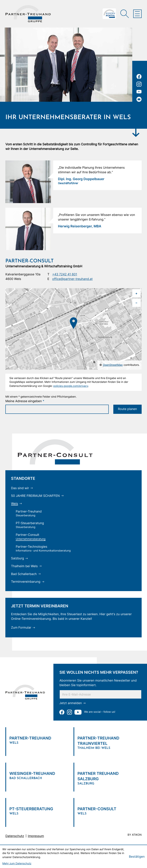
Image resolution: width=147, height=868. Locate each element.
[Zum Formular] (23, 628)
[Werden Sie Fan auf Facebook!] (139, 76)
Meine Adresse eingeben (25, 401)
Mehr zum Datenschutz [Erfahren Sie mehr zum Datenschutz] (17, 864)
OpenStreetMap (113, 365)
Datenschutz (15, 836)
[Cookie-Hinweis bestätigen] (137, 857)
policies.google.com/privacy (71, 386)
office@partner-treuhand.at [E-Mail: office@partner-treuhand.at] (72, 279)
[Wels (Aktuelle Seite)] (16, 504)
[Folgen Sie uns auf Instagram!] (139, 84)
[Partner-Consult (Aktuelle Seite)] (31, 537)
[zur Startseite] (28, 14)
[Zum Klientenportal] (109, 14)
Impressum (36, 836)
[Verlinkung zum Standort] (39, 739)
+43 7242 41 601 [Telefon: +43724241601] (65, 274)
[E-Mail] (100, 694)
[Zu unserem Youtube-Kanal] (139, 92)
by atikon (135, 835)
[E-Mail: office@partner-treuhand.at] (139, 99)
